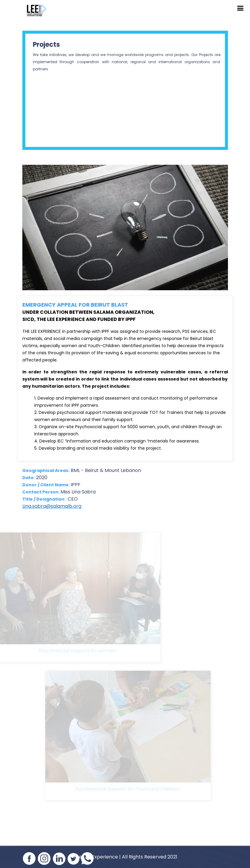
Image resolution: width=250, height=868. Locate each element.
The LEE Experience (96, 857)
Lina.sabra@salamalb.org (52, 506)
